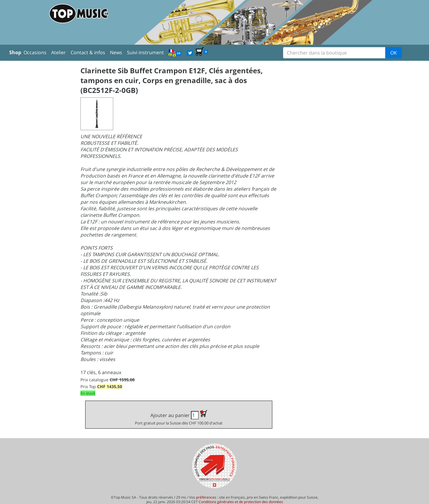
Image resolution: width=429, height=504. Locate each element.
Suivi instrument (145, 52)
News (116, 52)
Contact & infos (88, 52)
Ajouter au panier (179, 418)
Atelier (59, 52)
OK (394, 53)
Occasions (35, 52)
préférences (206, 497)
